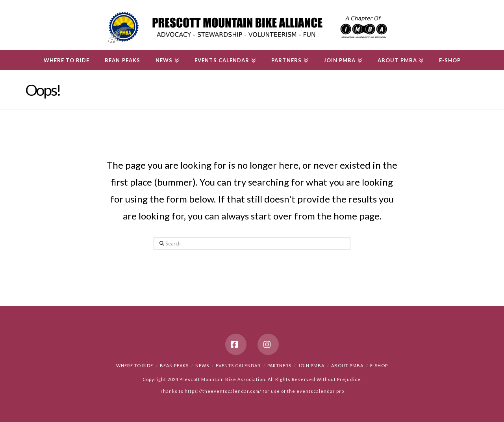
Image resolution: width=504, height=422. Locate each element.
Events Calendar (238, 365)
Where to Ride (135, 365)
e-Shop (379, 365)
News (202, 365)
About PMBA (347, 365)
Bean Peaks (174, 365)
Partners (279, 365)
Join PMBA (311, 365)
